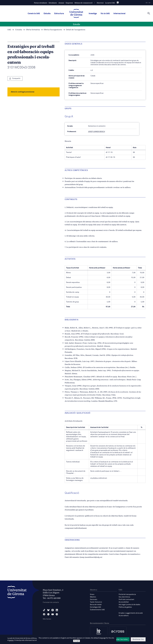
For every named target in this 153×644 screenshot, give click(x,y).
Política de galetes (125, 607)
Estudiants (53, 3)
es (147, 3)
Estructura (59, 14)
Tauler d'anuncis (96, 602)
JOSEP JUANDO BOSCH (97, 132)
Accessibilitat (124, 602)
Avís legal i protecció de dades (129, 605)
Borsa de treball (96, 605)
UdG (9, 30)
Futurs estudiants (41, 3)
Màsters (93, 597)
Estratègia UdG (95, 607)
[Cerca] (149, 13)
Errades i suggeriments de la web (131, 613)
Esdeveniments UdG (97, 610)
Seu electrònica (124, 597)
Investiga (93, 14)
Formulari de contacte (51, 602)
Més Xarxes (47, 619)
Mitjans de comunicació (84, 3)
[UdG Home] (76, 14)
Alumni (61, 3)
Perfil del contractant (126, 600)
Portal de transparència (127, 594)
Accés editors (124, 616)
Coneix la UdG (34, 14)
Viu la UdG (105, 14)
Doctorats (94, 600)
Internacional (119, 14)
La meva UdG (110, 3)
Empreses (69, 3)
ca (149, 3)
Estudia (47, 14)
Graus (92, 594)
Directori (100, 3)
